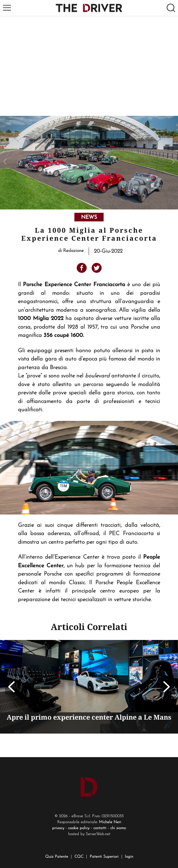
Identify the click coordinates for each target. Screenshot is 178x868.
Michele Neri (110, 822)
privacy (58, 828)
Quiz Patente (57, 857)
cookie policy (79, 828)
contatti (100, 828)
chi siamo (118, 828)
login (129, 857)
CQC (79, 857)
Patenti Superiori (104, 857)
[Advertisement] (89, 66)
